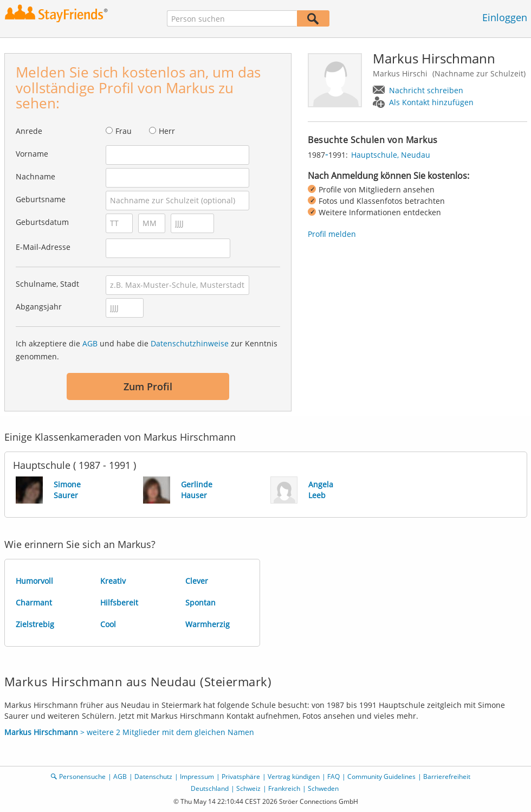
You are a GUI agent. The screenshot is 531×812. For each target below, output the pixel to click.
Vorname (32, 154)
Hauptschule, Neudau (391, 155)
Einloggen (505, 17)
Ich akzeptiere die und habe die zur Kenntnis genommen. (147, 350)
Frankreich (284, 788)
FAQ (334, 776)
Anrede (29, 131)
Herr (167, 131)
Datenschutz (153, 776)
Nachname (35, 176)
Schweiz (248, 788)
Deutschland (210, 788)
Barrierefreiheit (447, 776)
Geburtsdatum (42, 222)
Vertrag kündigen (294, 776)
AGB (90, 343)
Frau (124, 131)
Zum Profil (148, 386)
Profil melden (332, 234)
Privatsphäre (241, 776)
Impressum (197, 776)
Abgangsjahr (39, 307)
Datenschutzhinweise (190, 343)
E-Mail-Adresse (43, 247)
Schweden (323, 788)
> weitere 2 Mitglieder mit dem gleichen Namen (129, 732)
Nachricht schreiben (426, 90)
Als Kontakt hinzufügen (431, 102)
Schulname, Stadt (47, 284)
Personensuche (82, 776)
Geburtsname (41, 199)
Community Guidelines (381, 776)
